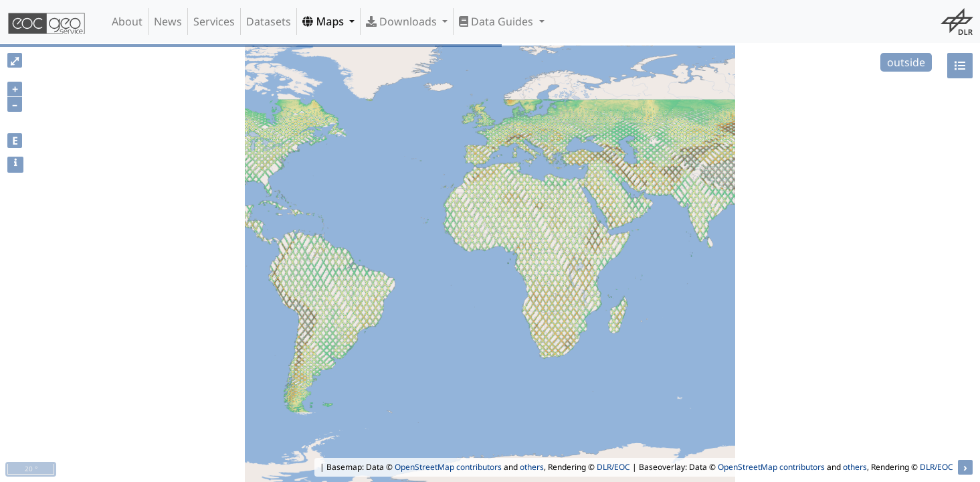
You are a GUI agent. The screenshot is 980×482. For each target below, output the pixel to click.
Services (214, 21)
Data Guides (497, 21)
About (127, 21)
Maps (324, 21)
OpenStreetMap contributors (448, 467)
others (532, 467)
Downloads (403, 21)
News (168, 21)
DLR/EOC (613, 467)
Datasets (269, 21)
